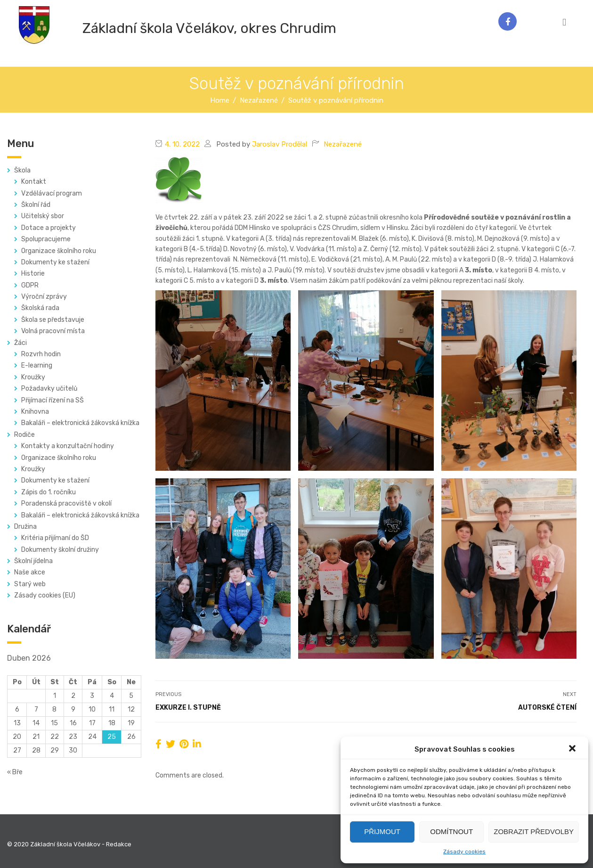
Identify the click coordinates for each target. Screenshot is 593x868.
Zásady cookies (464, 852)
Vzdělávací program (52, 193)
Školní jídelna (33, 561)
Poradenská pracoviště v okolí (66, 504)
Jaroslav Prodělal (280, 144)
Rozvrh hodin (41, 354)
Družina (25, 527)
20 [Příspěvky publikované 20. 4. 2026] (17, 737)
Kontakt (34, 182)
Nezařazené (343, 144)
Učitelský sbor (43, 216)
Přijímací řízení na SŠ (53, 400)
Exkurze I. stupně (188, 708)
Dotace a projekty (49, 228)
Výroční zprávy (44, 297)
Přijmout (382, 831)
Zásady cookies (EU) (45, 595)
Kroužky (33, 377)
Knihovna (35, 412)
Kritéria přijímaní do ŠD (55, 538)
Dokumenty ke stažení (55, 262)
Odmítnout (451, 831)
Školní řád (36, 205)
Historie (33, 274)
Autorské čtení (547, 708)
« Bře (15, 772)
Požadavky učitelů (49, 389)
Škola (22, 170)
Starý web (30, 584)
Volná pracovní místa (53, 331)
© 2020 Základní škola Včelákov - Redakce (69, 844)
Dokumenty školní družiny (60, 550)
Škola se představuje (53, 320)
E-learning (37, 365)
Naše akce (30, 572)
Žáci (20, 343)
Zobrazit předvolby (534, 831)
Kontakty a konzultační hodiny (68, 446)
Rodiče (24, 435)
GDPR (30, 285)
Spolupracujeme (46, 239)
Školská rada (40, 308)
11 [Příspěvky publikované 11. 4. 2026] (112, 709)
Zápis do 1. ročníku (49, 492)
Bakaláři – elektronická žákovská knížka (80, 423)
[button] (573, 749)
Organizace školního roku (59, 251)
